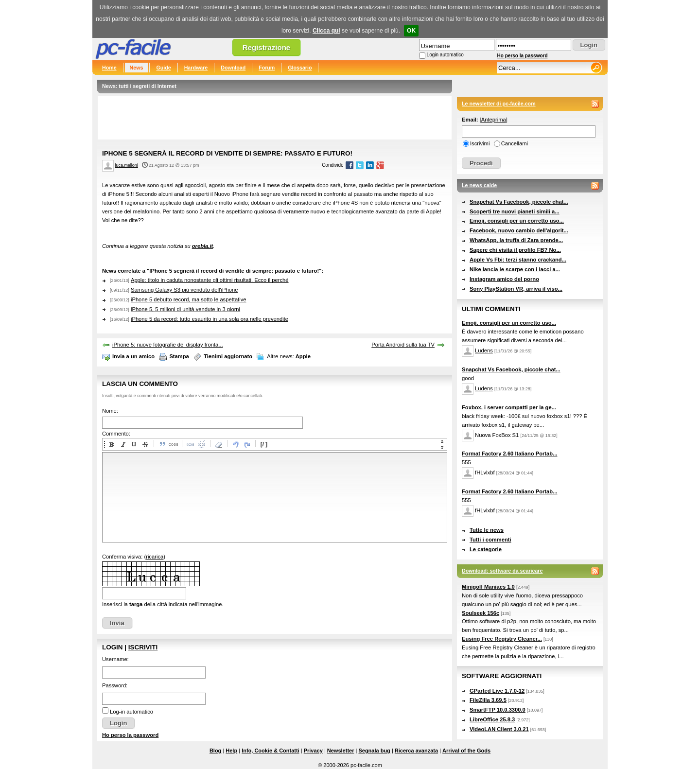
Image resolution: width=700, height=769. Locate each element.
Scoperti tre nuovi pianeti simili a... (515, 211)
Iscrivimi (480, 143)
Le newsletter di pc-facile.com (499, 104)
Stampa (179, 356)
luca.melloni (127, 165)
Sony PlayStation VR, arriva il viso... (516, 289)
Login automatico (445, 55)
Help (231, 751)
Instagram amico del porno (504, 279)
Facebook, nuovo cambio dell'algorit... (519, 230)
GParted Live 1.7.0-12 (497, 691)
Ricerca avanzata (416, 751)
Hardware (196, 68)
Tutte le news (487, 530)
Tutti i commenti (490, 540)
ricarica (155, 557)
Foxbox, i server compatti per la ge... (509, 407)
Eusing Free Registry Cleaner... (502, 639)
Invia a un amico (133, 356)
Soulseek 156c (481, 613)
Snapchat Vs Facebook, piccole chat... (519, 202)
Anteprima (494, 120)
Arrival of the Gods (466, 751)
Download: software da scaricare (502, 571)
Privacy (313, 751)
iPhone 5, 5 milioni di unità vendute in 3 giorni (185, 309)
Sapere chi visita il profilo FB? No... (515, 250)
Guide (163, 68)
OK (411, 31)
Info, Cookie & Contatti (271, 751)
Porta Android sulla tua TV (403, 345)
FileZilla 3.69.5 (488, 700)
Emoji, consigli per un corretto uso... (517, 221)
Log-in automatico (131, 712)
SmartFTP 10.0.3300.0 (498, 710)
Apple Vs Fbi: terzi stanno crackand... (518, 260)
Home (109, 68)
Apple (303, 356)
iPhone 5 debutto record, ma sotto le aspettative (189, 299)
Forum (267, 68)
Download (233, 68)
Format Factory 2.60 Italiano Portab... (509, 454)
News (137, 68)
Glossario (300, 68)
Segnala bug (374, 751)
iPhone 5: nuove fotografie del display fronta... (168, 345)
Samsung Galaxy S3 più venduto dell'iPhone (184, 290)
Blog (215, 751)
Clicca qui (326, 31)
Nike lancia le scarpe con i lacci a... (515, 269)
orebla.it (203, 246)
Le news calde (479, 185)
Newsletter (341, 751)
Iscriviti (143, 647)
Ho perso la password (523, 56)
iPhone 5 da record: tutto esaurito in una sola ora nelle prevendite (210, 319)
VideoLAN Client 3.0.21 (499, 729)
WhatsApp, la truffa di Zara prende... (516, 240)
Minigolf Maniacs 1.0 (488, 587)
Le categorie (486, 549)
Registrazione (266, 47)
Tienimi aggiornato (228, 356)
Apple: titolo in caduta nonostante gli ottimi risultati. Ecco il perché (210, 280)
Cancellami (515, 143)
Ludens (484, 350)
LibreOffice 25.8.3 (492, 719)
